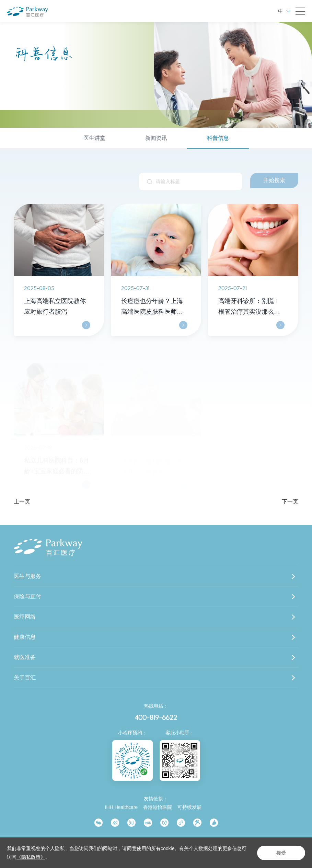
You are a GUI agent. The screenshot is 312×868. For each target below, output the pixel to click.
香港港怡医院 (158, 807)
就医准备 (25, 657)
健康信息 (25, 637)
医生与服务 (27, 576)
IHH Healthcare (122, 807)
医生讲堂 (94, 138)
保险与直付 (27, 596)
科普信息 (218, 138)
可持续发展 (189, 807)
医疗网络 (25, 617)
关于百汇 (25, 677)
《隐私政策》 (31, 857)
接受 (281, 853)
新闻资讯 (156, 138)
